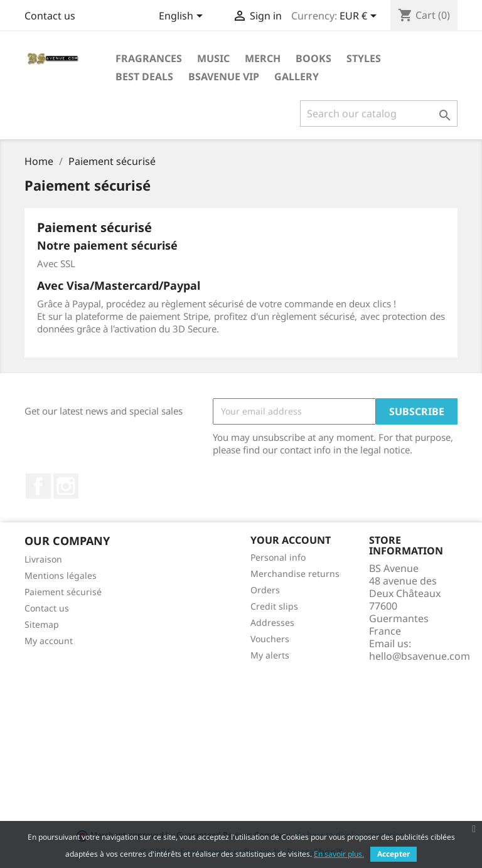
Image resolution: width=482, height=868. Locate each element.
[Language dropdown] (183, 17)
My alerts (270, 655)
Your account (291, 540)
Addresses (272, 622)
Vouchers (270, 639)
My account (49, 641)
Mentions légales (61, 575)
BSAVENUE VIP (224, 77)
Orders (265, 590)
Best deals (144, 77)
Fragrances (149, 58)
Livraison (43, 559)
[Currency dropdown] (360, 17)
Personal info (278, 557)
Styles (364, 58)
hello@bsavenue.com (420, 656)
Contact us (50, 16)
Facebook (38, 486)
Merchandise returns (295, 574)
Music (213, 58)
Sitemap (42, 624)
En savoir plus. (339, 854)
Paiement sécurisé (63, 592)
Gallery (297, 77)
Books (313, 58)
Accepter (394, 854)
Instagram (66, 486)
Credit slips (274, 606)
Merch (263, 58)
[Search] (379, 114)
